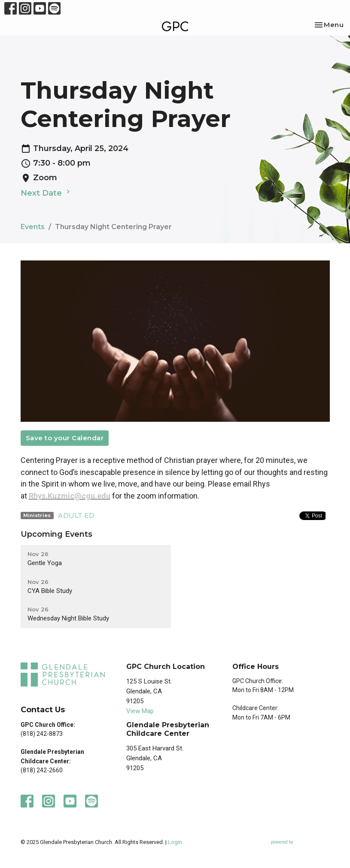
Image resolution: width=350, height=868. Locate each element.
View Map (140, 711)
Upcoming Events (56, 534)
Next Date (46, 193)
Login (175, 842)
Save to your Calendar (65, 438)
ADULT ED (76, 516)
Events (33, 227)
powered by (300, 842)
